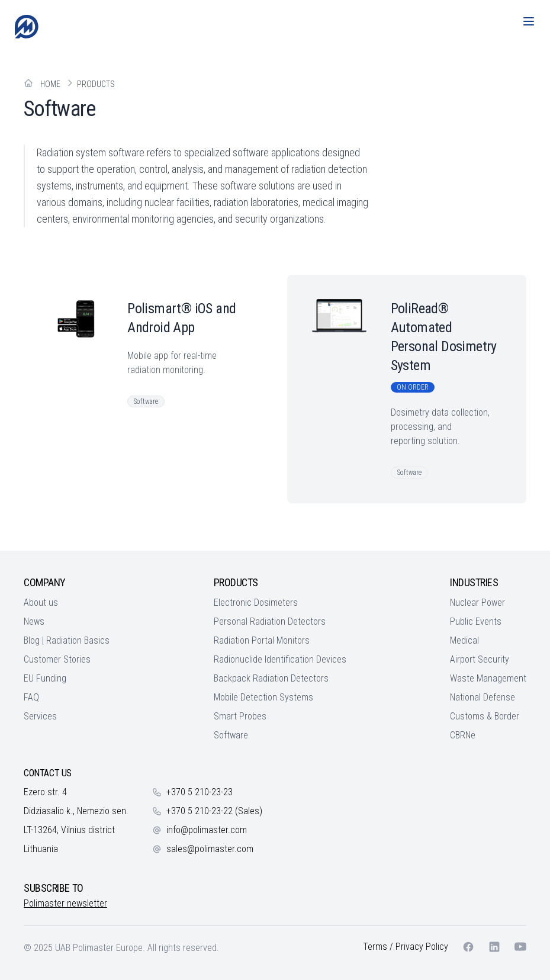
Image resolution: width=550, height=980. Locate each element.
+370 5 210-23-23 (200, 792)
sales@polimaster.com (210, 849)
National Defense (483, 697)
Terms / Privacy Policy (406, 947)
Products (96, 84)
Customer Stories (57, 659)
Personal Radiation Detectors (270, 621)
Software (231, 735)
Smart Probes (240, 716)
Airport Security (480, 659)
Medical (464, 640)
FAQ (31, 697)
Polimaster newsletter (65, 903)
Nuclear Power (477, 603)
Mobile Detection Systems (263, 697)
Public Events (476, 621)
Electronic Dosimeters (256, 603)
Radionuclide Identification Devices (280, 659)
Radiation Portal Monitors (262, 640)
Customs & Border (485, 716)
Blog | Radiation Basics (67, 640)
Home (50, 84)
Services (40, 716)
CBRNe (463, 735)
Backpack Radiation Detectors (271, 678)
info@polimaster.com (207, 830)
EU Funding (45, 678)
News (34, 621)
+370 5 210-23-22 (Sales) (214, 811)
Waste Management (488, 678)
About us (41, 603)
